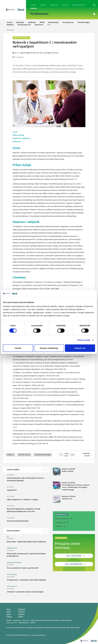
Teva (8, 623)
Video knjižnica (79, 5)
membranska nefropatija (43, 455)
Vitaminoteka (75, 628)
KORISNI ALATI (62, 514)
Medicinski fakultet (45, 628)
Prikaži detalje (84, 340)
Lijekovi (43, 5)
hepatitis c (10, 455)
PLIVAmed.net (39, 14)
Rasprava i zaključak (21, 138)
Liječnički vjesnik (32, 628)
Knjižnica (21, 612)
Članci (33, 5)
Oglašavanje (17, 620)
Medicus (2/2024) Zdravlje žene (64, 499)
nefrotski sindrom (24, 455)
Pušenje (58, 526)
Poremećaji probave (14, 563)
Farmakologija (12, 548)
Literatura (17, 142)
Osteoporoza (12, 575)
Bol (8, 536)
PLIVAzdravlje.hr (23, 623)
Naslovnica (10, 30)
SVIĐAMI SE (70, 455)
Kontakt (9, 620)
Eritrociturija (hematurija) (18, 521)
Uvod (15, 132)
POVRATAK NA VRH (86, 455)
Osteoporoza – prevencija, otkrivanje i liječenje (26, 580)
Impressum (26, 620)
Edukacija (54, 5)
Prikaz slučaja (18, 135)
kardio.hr (22, 628)
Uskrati (18, 348)
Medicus (65, 5)
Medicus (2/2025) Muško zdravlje (64, 472)
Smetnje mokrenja (21, 38)
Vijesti (9, 614)
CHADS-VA (60, 523)
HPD (17, 628)
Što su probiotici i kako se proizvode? (23, 568)
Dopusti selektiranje (49, 348)
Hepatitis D (12, 490)
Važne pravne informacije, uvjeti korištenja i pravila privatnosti (51, 620)
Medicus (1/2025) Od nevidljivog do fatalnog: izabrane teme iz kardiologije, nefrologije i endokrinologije (71, 486)
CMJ (14, 628)
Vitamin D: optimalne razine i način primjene (25, 592)
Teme (8, 609)
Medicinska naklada (59, 628)
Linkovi (21, 617)
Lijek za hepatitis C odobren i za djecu (23, 500)
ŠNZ (68, 628)
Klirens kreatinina (62, 519)
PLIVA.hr (33, 623)
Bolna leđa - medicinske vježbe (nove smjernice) (26, 542)
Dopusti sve (80, 348)
